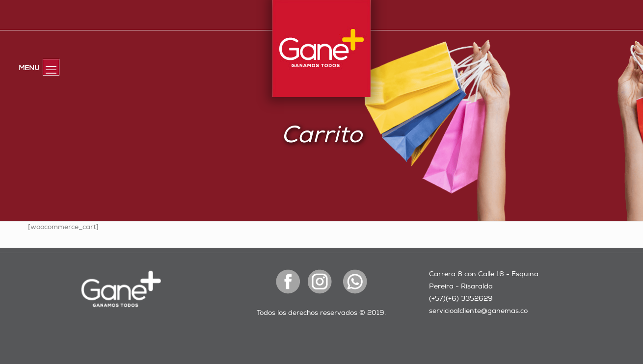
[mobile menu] (51, 67)
